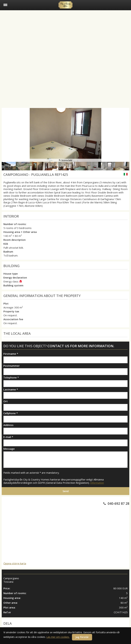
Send (66, 491)
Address (8, 425)
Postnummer (12, 366)
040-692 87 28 (118, 504)
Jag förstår (82, 637)
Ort (6, 401)
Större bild (65, 160)
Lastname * (11, 389)
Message (9, 449)
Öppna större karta (15, 563)
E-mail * (8, 437)
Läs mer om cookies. (58, 637)
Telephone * (11, 378)
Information (97, 483)
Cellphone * (11, 413)
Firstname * (11, 354)
